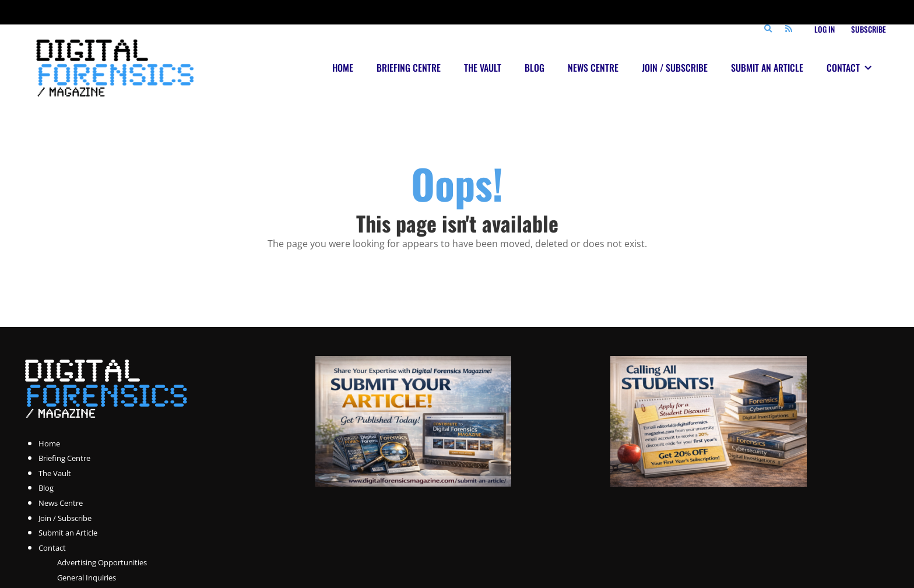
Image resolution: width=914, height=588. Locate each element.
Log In (825, 29)
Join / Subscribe (65, 518)
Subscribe (869, 29)
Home (49, 443)
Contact (52, 548)
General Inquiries (87, 578)
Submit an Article (68, 533)
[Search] (768, 29)
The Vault (55, 473)
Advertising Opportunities (102, 562)
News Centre (61, 503)
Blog (46, 488)
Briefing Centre (64, 458)
